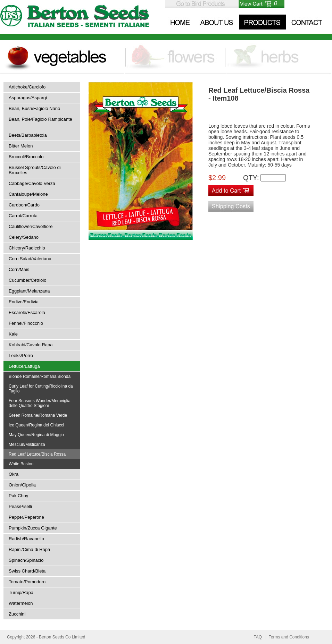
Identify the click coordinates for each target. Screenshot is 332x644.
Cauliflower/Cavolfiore (31, 226)
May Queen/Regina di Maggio (36, 435)
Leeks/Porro (21, 355)
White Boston (21, 464)
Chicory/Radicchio (27, 248)
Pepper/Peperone (26, 517)
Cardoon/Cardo (24, 205)
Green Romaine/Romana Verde (38, 415)
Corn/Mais (19, 269)
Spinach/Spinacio (26, 560)
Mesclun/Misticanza (27, 444)
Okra (14, 474)
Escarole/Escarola (27, 312)
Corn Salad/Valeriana (30, 259)
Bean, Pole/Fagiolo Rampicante (40, 119)
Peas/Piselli (20, 506)
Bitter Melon (21, 146)
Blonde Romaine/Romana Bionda (40, 376)
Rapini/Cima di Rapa (29, 549)
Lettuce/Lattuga (24, 366)
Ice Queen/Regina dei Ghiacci (36, 425)
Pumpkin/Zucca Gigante (33, 528)
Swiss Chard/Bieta (27, 571)
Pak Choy (18, 496)
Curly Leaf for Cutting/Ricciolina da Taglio (41, 389)
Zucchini (17, 614)
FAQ (258, 637)
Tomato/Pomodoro (27, 582)
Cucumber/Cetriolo (27, 280)
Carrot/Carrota (23, 216)
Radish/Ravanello (26, 539)
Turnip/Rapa (21, 592)
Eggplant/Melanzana (29, 291)
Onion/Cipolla (22, 485)
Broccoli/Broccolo (26, 157)
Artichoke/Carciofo (27, 87)
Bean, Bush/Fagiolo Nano (34, 108)
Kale (13, 334)
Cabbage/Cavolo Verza (32, 183)
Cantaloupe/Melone (28, 194)
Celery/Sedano (24, 237)
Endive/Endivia (24, 302)
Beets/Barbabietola (28, 135)
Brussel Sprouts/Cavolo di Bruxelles (35, 170)
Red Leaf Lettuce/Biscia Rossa (37, 454)
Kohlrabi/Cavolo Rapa (31, 345)
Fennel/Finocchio (26, 323)
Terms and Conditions (289, 637)
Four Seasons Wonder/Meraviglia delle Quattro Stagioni (40, 403)
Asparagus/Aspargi (28, 98)
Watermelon (21, 603)
